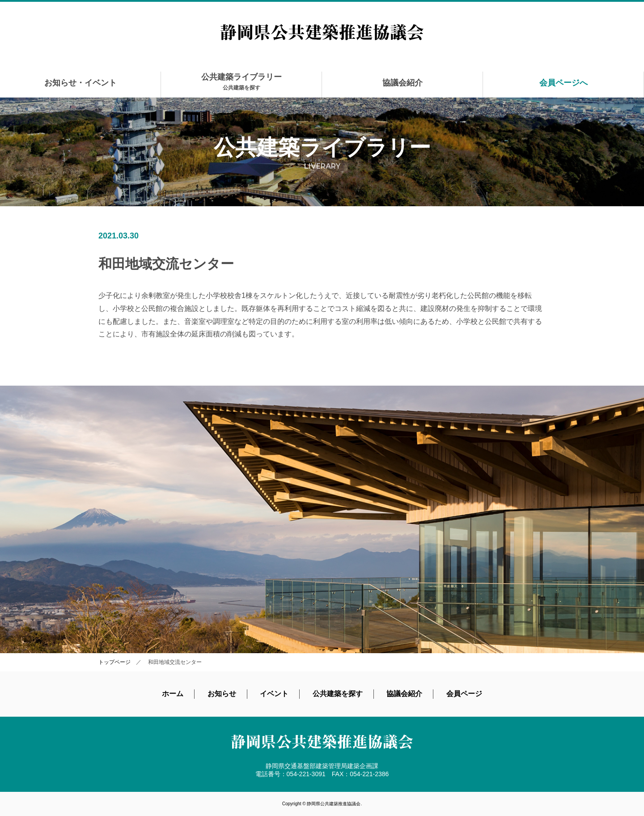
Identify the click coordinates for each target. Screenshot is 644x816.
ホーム (173, 694)
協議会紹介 (402, 83)
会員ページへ (563, 83)
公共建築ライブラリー (241, 82)
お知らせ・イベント (80, 83)
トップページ (114, 662)
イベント (274, 694)
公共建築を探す (338, 694)
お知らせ (222, 694)
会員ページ (464, 694)
